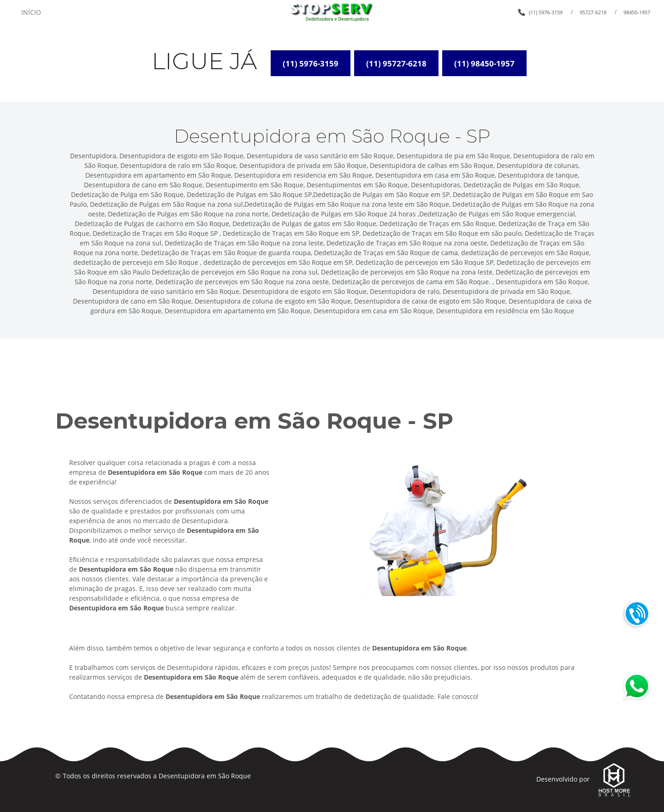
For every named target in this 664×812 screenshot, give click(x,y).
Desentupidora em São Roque (205, 776)
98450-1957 (637, 12)
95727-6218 (593, 12)
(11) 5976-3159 (546, 12)
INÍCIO (31, 12)
